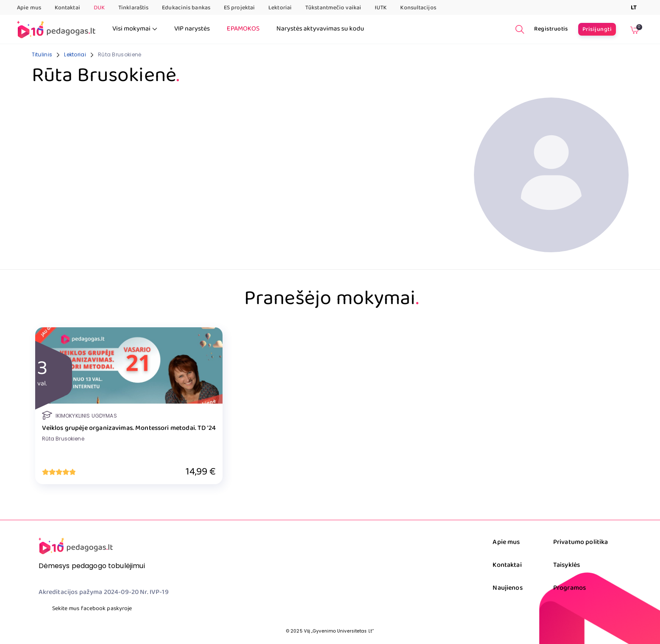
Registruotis (551, 29)
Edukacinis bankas (186, 8)
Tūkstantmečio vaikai (333, 8)
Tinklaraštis (133, 8)
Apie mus (29, 8)
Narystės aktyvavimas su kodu (320, 29)
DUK (99, 8)
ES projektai (239, 8)
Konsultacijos (418, 8)
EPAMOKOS (243, 29)
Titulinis (42, 54)
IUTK (381, 8)
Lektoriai (280, 8)
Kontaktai (67, 8)
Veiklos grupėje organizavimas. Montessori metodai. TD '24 (129, 428)
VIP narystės (192, 29)
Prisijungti (597, 29)
